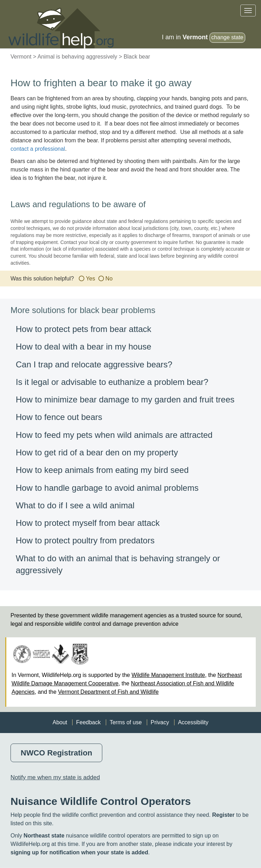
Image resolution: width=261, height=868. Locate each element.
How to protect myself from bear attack (88, 523)
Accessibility (193, 722)
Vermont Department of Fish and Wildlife (108, 692)
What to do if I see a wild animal (75, 505)
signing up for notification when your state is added (79, 852)
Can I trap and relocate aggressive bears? (94, 364)
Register (223, 815)
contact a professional (38, 149)
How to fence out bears (59, 417)
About (60, 722)
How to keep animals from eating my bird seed (102, 470)
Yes (90, 279)
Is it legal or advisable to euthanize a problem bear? (112, 382)
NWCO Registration (56, 753)
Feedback (88, 722)
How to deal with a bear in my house (84, 347)
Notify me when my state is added (55, 777)
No (109, 279)
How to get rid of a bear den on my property (97, 452)
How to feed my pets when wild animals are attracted (114, 435)
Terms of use (126, 722)
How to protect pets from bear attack (84, 329)
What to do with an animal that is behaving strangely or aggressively (118, 564)
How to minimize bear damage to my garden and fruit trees (125, 399)
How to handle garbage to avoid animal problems (107, 488)
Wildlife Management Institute (168, 675)
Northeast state (44, 836)
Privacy (160, 722)
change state (227, 37)
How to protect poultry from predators (85, 540)
